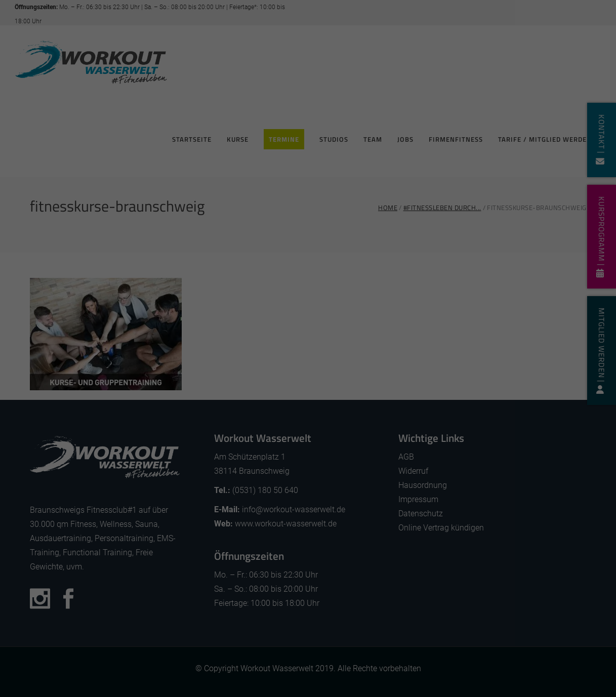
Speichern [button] (308, 446)
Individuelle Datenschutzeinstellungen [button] (308, 480)
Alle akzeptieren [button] (308, 412)
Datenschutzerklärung (325, 333)
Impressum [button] (361, 505)
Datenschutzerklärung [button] (313, 505)
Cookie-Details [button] (260, 505)
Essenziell (201, 371)
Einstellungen (282, 345)
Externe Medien (398, 371)
